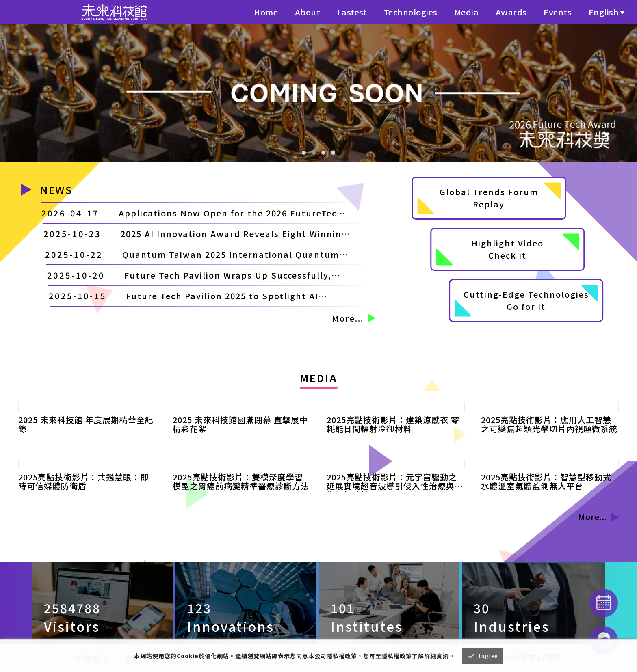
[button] (304, 153)
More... (353, 318)
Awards (511, 12)
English (604, 12)
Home (266, 12)
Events (558, 12)
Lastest (352, 12)
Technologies (411, 12)
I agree (488, 656)
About (308, 12)
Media (467, 12)
